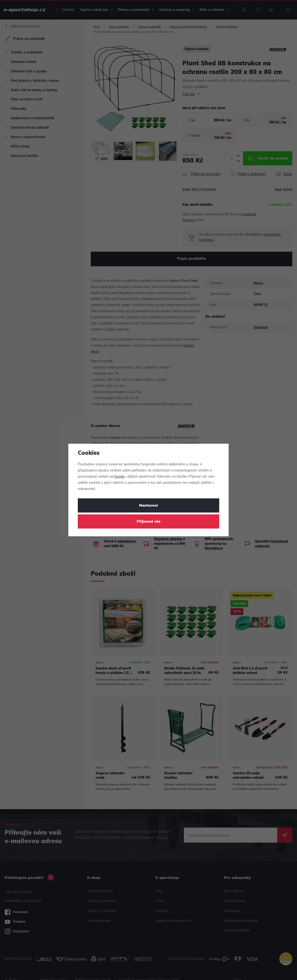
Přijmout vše (149, 522)
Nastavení (148, 506)
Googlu (119, 477)
